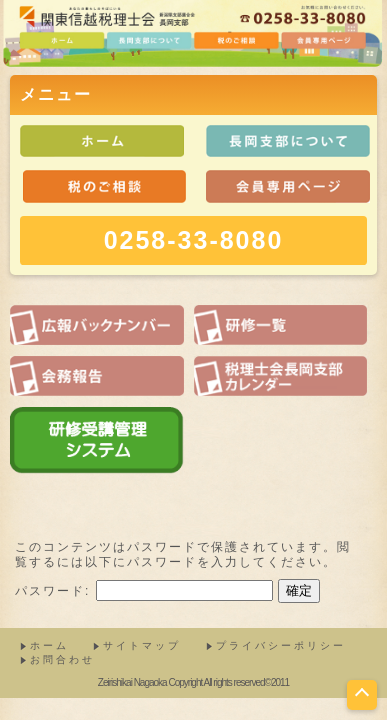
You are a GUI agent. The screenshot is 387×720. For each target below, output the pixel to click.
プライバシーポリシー (281, 645)
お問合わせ (62, 659)
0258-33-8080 (194, 240)
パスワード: (144, 591)
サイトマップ (142, 645)
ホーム (49, 645)
